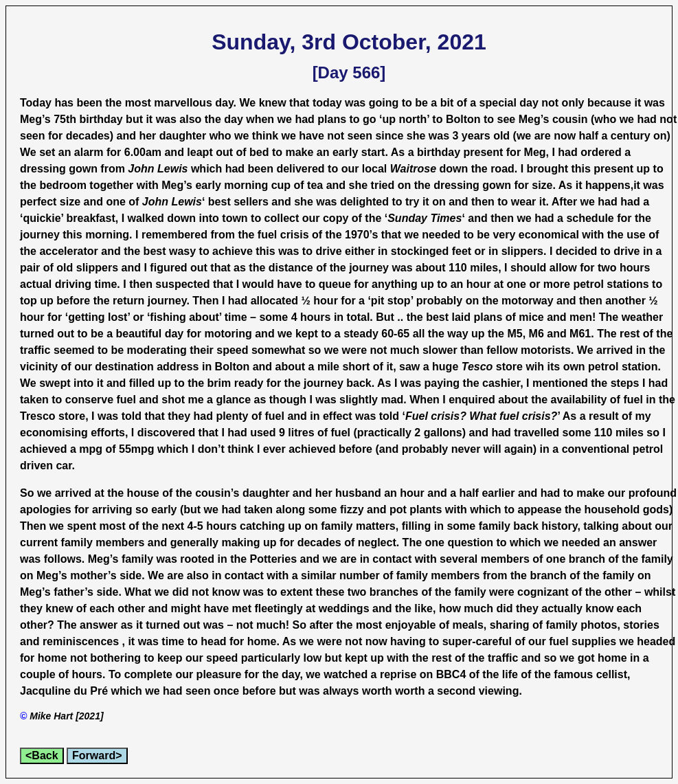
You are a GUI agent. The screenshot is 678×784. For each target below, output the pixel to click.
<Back (42, 755)
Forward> (97, 755)
